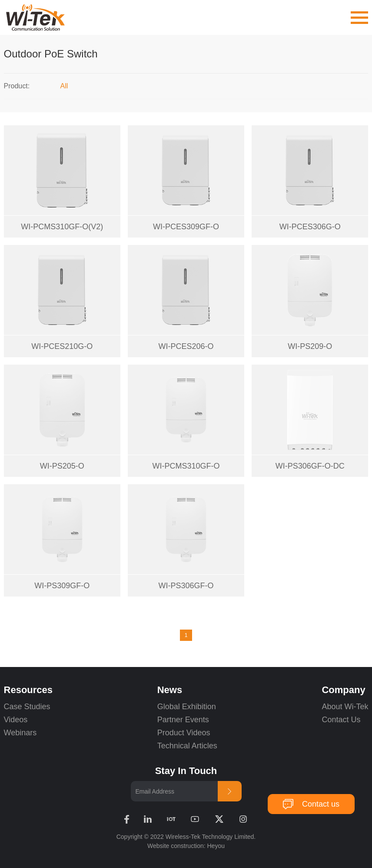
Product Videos (185, 733)
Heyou (216, 846)
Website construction (176, 846)
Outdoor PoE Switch (51, 54)
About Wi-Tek (345, 707)
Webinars (20, 733)
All (64, 86)
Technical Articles (187, 746)
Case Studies (27, 707)
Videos (16, 720)
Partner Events (183, 720)
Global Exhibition (187, 707)
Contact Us (341, 720)
